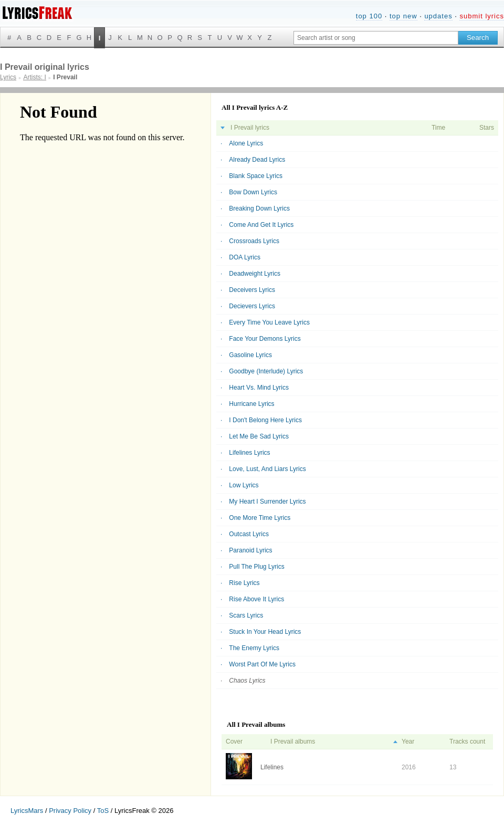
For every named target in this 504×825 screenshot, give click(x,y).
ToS (103, 811)
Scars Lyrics (246, 615)
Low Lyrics (244, 485)
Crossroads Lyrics (254, 241)
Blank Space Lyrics (256, 176)
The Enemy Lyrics (254, 648)
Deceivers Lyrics (252, 290)
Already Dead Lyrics (257, 160)
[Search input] (376, 38)
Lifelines (272, 767)
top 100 (369, 16)
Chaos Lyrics (247, 681)
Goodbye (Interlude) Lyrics (266, 371)
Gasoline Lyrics (250, 355)
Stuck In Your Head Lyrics (265, 632)
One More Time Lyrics (260, 518)
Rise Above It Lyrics (256, 599)
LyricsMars (27, 811)
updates (438, 16)
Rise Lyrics (244, 583)
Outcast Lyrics (249, 534)
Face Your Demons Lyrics (265, 339)
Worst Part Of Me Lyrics (262, 664)
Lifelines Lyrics (249, 453)
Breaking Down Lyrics (259, 208)
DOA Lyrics (245, 257)
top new (403, 16)
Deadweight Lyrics (255, 274)
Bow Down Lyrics (253, 192)
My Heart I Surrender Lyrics (267, 502)
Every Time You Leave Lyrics (269, 322)
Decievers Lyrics (252, 306)
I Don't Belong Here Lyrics (265, 420)
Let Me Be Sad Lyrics (259, 436)
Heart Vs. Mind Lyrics (259, 388)
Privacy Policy (70, 811)
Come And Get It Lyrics (261, 225)
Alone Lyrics (246, 143)
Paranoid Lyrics (250, 550)
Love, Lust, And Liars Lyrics (267, 469)
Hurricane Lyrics (251, 404)
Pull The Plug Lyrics (256, 567)
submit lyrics (482, 16)
